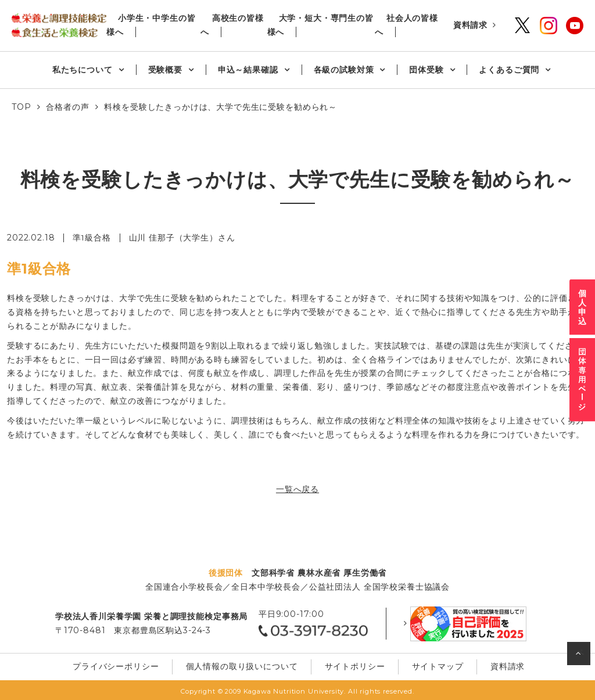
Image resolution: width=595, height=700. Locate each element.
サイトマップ (433, 665)
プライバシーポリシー (120, 665)
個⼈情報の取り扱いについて (244, 665)
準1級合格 (92, 238)
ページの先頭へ (580, 656)
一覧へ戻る (297, 489)
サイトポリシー (354, 665)
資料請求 (470, 25)
